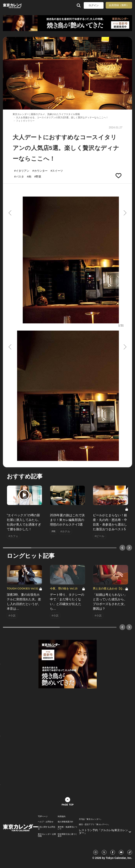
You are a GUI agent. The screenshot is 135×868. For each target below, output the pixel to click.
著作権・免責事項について (67, 828)
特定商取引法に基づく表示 (67, 835)
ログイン (94, 5)
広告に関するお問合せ (47, 828)
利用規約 (62, 817)
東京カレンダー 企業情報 (47, 835)
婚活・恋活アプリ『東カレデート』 (94, 824)
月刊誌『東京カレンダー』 (91, 819)
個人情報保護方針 (65, 822)
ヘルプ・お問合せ (46, 822)
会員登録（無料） (119, 5)
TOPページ (43, 817)
